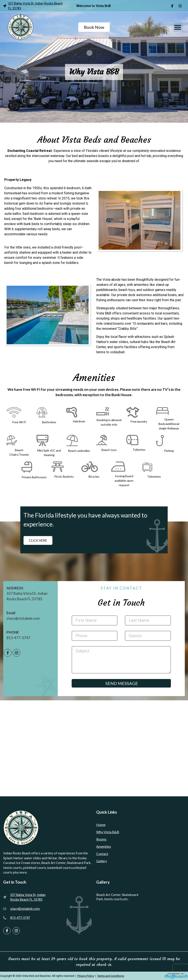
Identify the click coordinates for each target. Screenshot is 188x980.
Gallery (102, 861)
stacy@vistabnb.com (23, 618)
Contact (102, 854)
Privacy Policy (86, 976)
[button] (178, 27)
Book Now (94, 27)
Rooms (101, 839)
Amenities (104, 846)
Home (101, 825)
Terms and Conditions (111, 976)
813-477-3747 (18, 638)
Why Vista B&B (108, 832)
